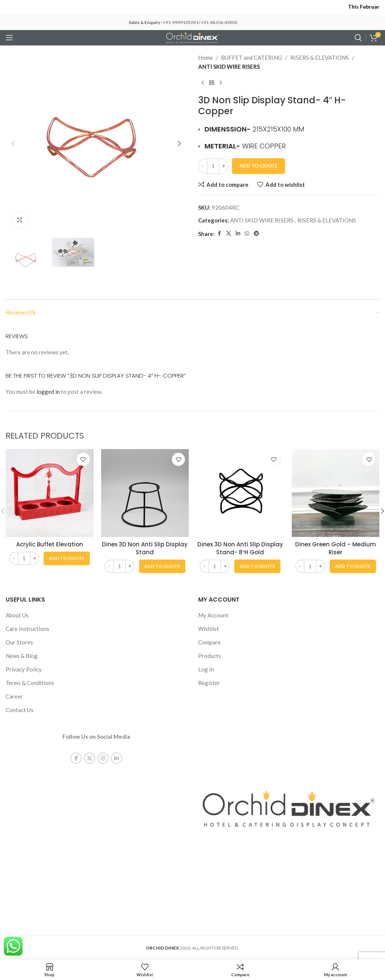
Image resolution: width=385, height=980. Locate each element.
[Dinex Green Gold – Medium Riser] (336, 493)
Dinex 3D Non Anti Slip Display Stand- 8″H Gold (240, 548)
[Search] (358, 38)
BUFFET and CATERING (252, 57)
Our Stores (19, 642)
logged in (48, 392)
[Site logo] (192, 37)
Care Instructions (27, 629)
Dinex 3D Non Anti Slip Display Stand (145, 548)
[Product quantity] (213, 166)
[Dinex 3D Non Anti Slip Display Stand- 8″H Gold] (240, 493)
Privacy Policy (24, 669)
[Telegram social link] (256, 234)
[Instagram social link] (103, 750)
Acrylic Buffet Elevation (50, 544)
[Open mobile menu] (9, 38)
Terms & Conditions (30, 683)
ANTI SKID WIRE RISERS (229, 67)
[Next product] (221, 83)
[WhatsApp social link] (247, 234)
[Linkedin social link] (238, 234)
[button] (13, 144)
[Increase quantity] (224, 166)
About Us (17, 615)
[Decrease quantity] (203, 166)
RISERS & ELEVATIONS (320, 57)
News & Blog (22, 656)
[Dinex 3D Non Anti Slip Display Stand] (145, 493)
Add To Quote (258, 166)
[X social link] (229, 234)
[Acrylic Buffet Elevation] (50, 493)
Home (205, 57)
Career (14, 696)
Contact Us (20, 710)
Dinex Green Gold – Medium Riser (336, 548)
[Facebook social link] (219, 234)
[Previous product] (203, 83)
